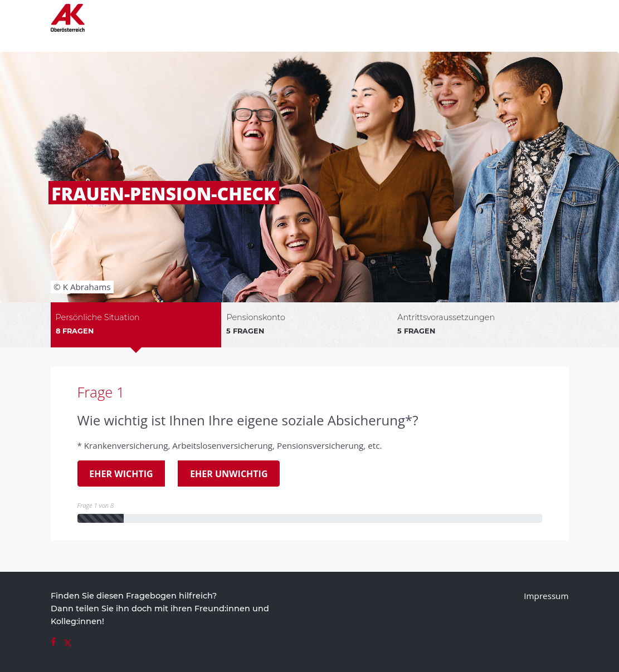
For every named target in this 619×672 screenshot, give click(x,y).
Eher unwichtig (223, 474)
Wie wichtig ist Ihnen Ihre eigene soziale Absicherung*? (248, 420)
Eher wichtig (115, 474)
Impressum (546, 596)
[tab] (136, 325)
